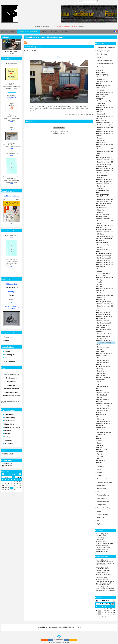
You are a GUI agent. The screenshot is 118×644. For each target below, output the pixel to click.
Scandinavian (102, 114)
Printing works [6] (105, 343)
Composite (101, 90)
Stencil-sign (101, 105)
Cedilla (100, 282)
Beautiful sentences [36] (105, 123)
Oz (98, 436)
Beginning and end (103, 336)
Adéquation (101, 460)
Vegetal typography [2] (105, 273)
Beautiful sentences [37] (105, 116)
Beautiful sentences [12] (105, 304)
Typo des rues (101, 54)
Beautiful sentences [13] (105, 295)
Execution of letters (104, 260)
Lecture (100, 443)
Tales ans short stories (104, 64)
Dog (99, 155)
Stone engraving (103, 75)
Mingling (100, 369)
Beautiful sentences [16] (105, 265)
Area (99, 308)
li (98, 388)
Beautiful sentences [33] (105, 134)
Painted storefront (103, 173)
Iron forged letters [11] (105, 125)
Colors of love (102, 227)
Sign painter (101, 73)
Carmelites (101, 458)
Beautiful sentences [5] (105, 393)
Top (59, 637)
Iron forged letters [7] (104, 256)
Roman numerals (103, 347)
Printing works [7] (103, 325)
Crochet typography (104, 86)
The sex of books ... (102, 536)
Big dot (100, 463)
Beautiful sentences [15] (105, 278)
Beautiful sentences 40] (105, 81)
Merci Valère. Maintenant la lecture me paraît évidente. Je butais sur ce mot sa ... (105, 563)
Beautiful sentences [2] (105, 421)
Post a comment (59, 128)
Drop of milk (101, 297)
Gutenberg (101, 177)
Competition (100, 505)
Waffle (99, 382)
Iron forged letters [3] (104, 330)
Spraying (100, 110)
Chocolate (101, 351)
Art (97, 521)
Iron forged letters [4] (104, 323)
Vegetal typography (104, 378)
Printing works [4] (103, 362)
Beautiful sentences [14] (105, 289)
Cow (99, 153)
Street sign (101, 210)
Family (99, 247)
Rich (99, 193)
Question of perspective (105, 225)
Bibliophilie (100, 518)
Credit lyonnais (102, 356)
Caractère (101, 402)
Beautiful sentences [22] (105, 219)
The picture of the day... (105, 60)
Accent (99, 118)
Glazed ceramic (102, 243)
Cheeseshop (101, 121)
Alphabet (100, 452)
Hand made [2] (102, 373)
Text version (8, 466)
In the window (102, 208)
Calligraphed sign (103, 195)
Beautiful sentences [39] (105, 92)
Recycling (100, 371)
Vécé (99, 77)
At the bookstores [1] (11, 288)
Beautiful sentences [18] (105, 249)
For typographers (103, 214)
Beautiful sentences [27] (105, 171)
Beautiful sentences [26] (105, 179)
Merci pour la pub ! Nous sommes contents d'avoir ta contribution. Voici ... (104, 576)
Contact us (8, 463)
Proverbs (99, 469)
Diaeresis (100, 358)
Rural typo (100, 466)
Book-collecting (102, 514)
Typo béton (101, 434)
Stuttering (100, 419)
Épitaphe (100, 445)
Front (99, 293)
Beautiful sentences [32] (105, 145)
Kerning (100, 397)
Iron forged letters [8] (104, 203)
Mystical (100, 426)
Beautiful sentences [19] (105, 236)
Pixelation (100, 197)
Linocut (12, 299)
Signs (99, 223)
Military (100, 280)
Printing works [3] (103, 399)
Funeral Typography (104, 182)
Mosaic (100, 138)
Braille (99, 129)
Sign (99, 310)
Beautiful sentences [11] (105, 306)
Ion (98, 417)
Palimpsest (101, 142)
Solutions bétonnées (104, 432)
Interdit (100, 430)
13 (99, 612)
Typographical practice (104, 51)
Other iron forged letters (105, 334)
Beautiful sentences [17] (105, 262)
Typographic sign (103, 190)
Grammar (100, 212)
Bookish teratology (103, 508)
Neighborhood (102, 395)
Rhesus (100, 271)
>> (113, 604)
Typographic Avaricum (105, 254)
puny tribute (101, 319)
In (98, 269)
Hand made (101, 375)
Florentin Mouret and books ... (105, 543)
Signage (100, 70)
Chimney (100, 349)
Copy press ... (100, 539)
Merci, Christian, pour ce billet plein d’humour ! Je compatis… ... (105, 590)
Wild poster (101, 88)
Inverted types (102, 175)
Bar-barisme (101, 327)
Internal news (101, 489)
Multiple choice (102, 217)
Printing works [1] (103, 408)
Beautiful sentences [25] (105, 184)
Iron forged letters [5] (104, 302)
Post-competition (102, 479)
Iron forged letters (103, 338)
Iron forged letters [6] (104, 258)
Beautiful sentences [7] (105, 340)
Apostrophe (101, 103)
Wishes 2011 (102, 415)
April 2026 (105, 601)
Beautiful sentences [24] (105, 199)
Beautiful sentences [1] (105, 423)
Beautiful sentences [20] (105, 232)
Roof (99, 147)
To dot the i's (101, 275)
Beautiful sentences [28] (105, 169)
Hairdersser (101, 140)
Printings (99, 472)
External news (101, 498)
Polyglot (100, 99)
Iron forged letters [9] (104, 164)
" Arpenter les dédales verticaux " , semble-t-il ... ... (104, 570)
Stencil (11, 295)
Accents (100, 188)
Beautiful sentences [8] (105, 321)
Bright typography (103, 245)
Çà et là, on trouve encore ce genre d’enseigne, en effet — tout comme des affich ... (105, 583)
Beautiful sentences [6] (105, 354)
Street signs (101, 97)
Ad (98, 384)
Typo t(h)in (101, 454)
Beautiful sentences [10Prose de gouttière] (104, 313)
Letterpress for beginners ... (104, 547)
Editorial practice (102, 501)
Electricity (100, 291)
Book (98, 511)
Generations (101, 206)
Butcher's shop (102, 450)
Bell (99, 251)
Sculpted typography (104, 101)
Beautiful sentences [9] (105, 316)
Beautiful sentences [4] (105, 404)
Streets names (102, 166)
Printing (99, 476)
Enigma (100, 439)
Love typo (100, 241)
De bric (100, 447)
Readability (101, 79)
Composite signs (103, 94)
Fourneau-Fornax (102, 495)
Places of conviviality (104, 482)
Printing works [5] (103, 360)
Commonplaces (102, 386)
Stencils (100, 391)
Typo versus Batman (104, 367)
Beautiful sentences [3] (105, 410)
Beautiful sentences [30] (105, 151)
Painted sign (101, 186)
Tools (98, 57)
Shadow (100, 136)
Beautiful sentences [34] (105, 131)
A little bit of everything (105, 238)
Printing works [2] (103, 406)
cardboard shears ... (102, 551)
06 (99, 611)
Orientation (101, 380)
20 (99, 614)
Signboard (101, 234)
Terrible (100, 441)
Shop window (102, 428)
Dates (99, 345)
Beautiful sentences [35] (105, 127)
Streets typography (103, 67)
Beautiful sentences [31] (105, 149)
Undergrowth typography (105, 48)
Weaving (100, 456)
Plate (99, 364)
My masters (100, 485)
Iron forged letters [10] (105, 158)
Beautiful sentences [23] (105, 201)
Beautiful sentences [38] (105, 107)
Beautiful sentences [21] (105, 221)
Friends (99, 492)
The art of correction (104, 230)
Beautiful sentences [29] (105, 160)
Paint (99, 83)
